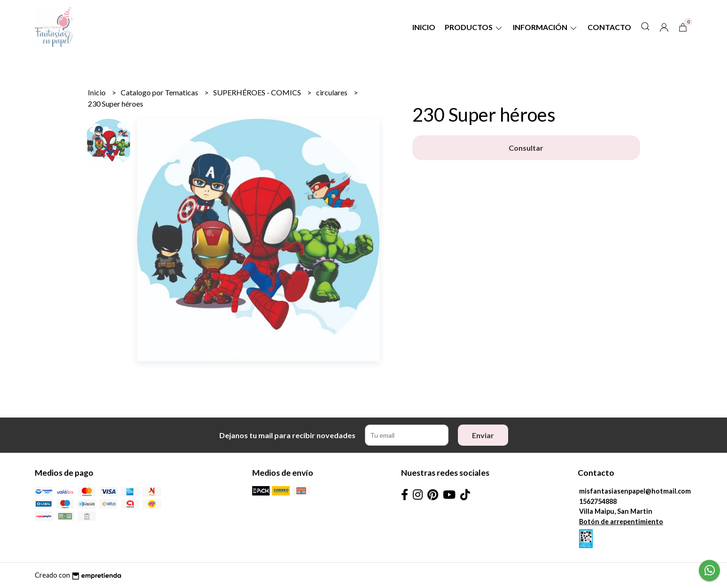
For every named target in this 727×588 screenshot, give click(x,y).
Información (545, 27)
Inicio (424, 27)
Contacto (609, 27)
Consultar (526, 148)
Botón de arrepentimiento (621, 522)
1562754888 (598, 501)
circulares (333, 92)
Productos (474, 27)
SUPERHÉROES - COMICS (258, 92)
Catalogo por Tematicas (160, 92)
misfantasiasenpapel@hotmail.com (635, 491)
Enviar (483, 435)
